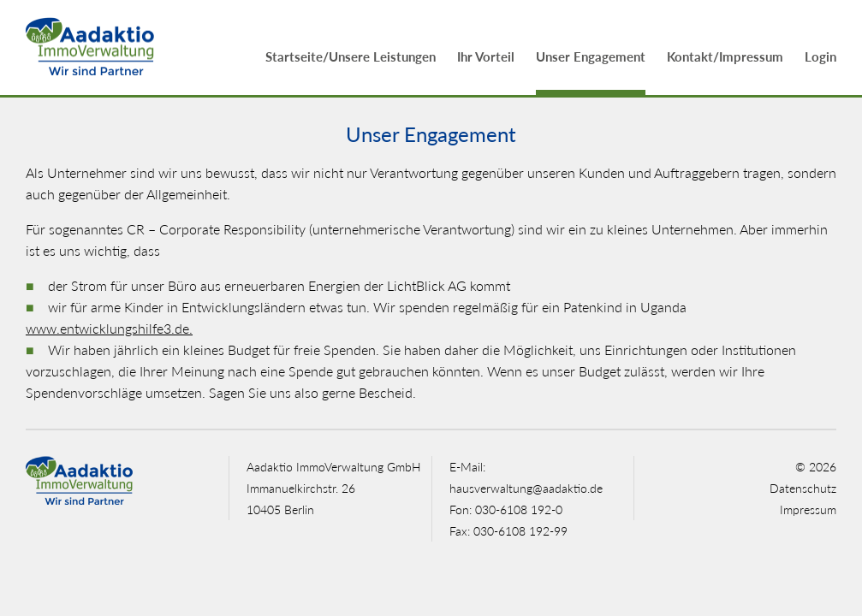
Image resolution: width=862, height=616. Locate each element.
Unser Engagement (591, 56)
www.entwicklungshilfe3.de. (109, 328)
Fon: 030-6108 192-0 (506, 509)
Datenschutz (803, 488)
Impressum (808, 509)
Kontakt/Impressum (725, 56)
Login (820, 56)
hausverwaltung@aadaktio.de (526, 488)
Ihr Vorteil (486, 56)
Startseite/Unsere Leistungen (351, 56)
